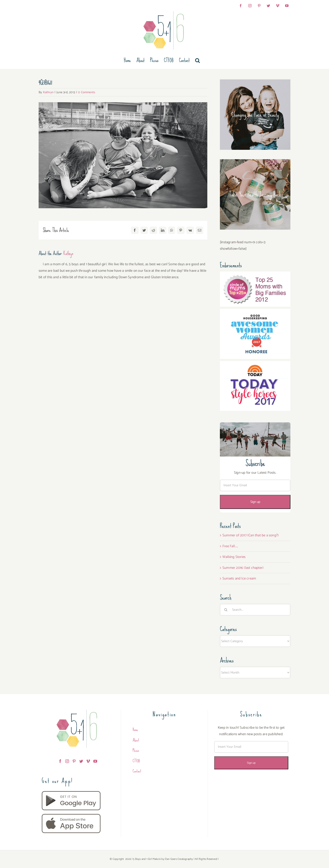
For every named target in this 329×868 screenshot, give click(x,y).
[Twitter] (81, 761)
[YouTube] (95, 761)
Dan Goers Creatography (179, 859)
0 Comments (87, 92)
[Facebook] (60, 761)
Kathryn (48, 92)
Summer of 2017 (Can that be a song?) (251, 535)
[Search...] (255, 610)
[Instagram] (67, 761)
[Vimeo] (88, 761)
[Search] (226, 610)
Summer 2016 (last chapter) (243, 568)
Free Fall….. (230, 546)
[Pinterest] (74, 761)
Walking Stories (234, 557)
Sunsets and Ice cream (239, 578)
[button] (197, 60)
